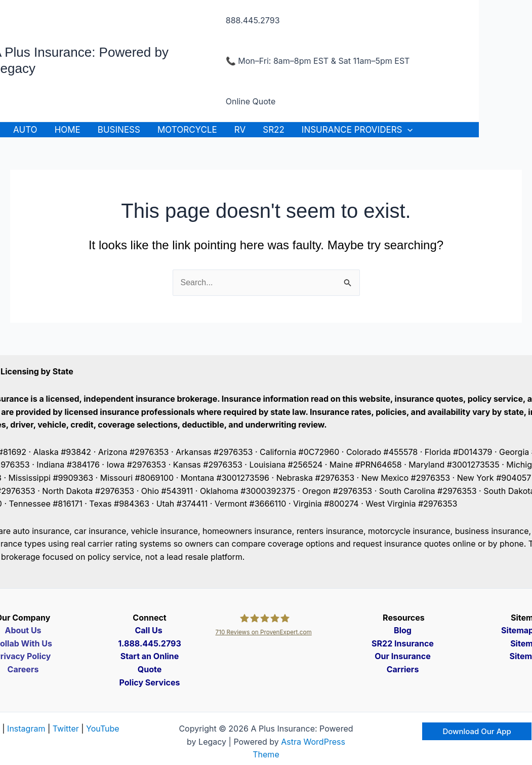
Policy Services (150, 682)
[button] (477, 731)
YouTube (103, 729)
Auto (25, 130)
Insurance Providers (357, 130)
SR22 (274, 130)
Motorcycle (187, 130)
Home (68, 130)
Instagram (26, 729)
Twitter (66, 729)
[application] (407, 130)
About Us (23, 630)
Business (119, 130)
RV (240, 130)
